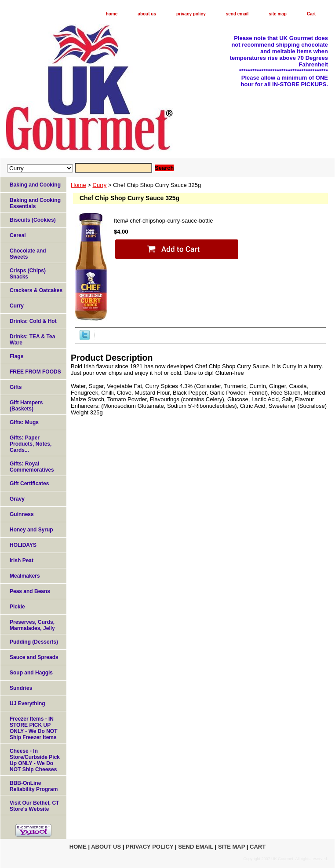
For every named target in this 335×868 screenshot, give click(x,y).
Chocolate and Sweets (28, 254)
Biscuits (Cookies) (33, 220)
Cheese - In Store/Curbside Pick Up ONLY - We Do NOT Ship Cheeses (35, 760)
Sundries (21, 688)
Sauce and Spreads (34, 657)
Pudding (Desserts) (34, 642)
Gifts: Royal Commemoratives (32, 467)
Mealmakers (25, 576)
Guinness (22, 514)
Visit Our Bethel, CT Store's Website (34, 806)
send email (237, 14)
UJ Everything (27, 703)
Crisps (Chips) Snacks (28, 274)
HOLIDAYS (23, 545)
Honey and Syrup (31, 530)
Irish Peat (22, 560)
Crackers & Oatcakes (36, 290)
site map (278, 14)
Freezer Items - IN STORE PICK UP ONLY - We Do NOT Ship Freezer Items (33, 728)
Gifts (16, 387)
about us (147, 14)
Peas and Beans (30, 591)
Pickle (17, 607)
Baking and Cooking (35, 185)
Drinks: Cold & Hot (33, 321)
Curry (100, 185)
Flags (16, 356)
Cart (311, 14)
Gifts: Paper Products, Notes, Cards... (31, 444)
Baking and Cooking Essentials (35, 203)
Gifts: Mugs (24, 422)
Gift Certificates (29, 483)
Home (78, 185)
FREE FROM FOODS (35, 372)
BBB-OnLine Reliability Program (34, 786)
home (112, 14)
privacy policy (191, 14)
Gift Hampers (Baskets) (26, 406)
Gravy (17, 499)
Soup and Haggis (31, 673)
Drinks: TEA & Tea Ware (32, 340)
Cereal (18, 235)
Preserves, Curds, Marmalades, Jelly (32, 625)
